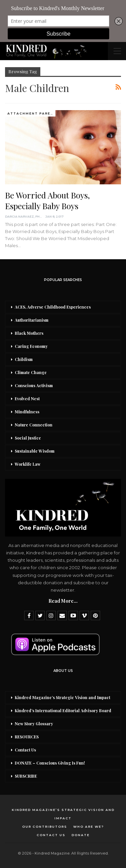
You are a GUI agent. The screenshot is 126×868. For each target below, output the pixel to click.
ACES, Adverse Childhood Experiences (53, 307)
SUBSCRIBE (26, 776)
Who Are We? (89, 827)
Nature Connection (34, 425)
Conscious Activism (34, 385)
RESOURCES (27, 737)
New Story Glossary (34, 724)
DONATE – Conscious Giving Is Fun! (50, 763)
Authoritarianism (32, 320)
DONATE (81, 835)
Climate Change (31, 372)
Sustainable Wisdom (35, 451)
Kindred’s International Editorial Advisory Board (63, 711)
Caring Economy (31, 346)
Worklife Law (28, 464)
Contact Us (25, 750)
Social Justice (28, 438)
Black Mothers (29, 333)
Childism (24, 359)
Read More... (63, 601)
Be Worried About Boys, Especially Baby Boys (47, 200)
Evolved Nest (27, 399)
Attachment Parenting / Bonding (31, 113)
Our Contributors (45, 827)
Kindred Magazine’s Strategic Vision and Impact (62, 697)
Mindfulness (27, 412)
